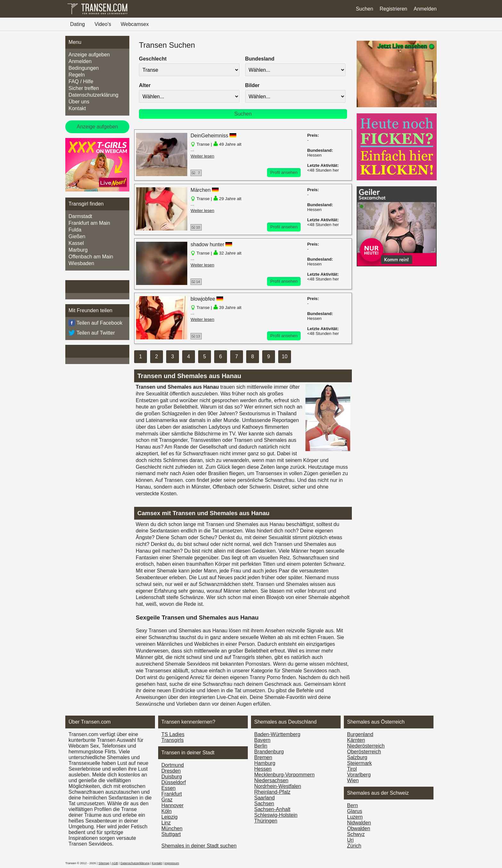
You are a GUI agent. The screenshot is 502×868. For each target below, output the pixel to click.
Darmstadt (80, 216)
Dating (77, 24)
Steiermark (359, 763)
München (172, 828)
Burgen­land (360, 734)
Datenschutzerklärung (93, 95)
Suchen (364, 9)
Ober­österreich (364, 752)
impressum (172, 863)
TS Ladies (173, 734)
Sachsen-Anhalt (272, 809)
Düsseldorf (174, 782)
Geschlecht (153, 59)
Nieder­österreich (366, 746)
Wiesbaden (81, 263)
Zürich (354, 846)
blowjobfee (203, 299)
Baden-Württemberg (277, 734)
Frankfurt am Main (89, 223)
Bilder (252, 85)
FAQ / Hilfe (81, 81)
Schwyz (356, 834)
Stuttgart (171, 834)
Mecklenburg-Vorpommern (284, 775)
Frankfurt (172, 794)
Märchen (200, 190)
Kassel (76, 243)
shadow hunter (207, 244)
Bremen (263, 757)
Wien (353, 780)
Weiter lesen (202, 156)
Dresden (171, 771)
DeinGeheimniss (209, 136)
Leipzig (170, 817)
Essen (168, 788)
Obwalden (359, 828)
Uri (350, 840)
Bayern (262, 740)
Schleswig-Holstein (276, 815)
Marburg (78, 250)
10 (285, 357)
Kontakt (77, 108)
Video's (103, 24)
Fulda (75, 230)
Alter (145, 85)
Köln (166, 811)
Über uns (79, 102)
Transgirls (173, 740)
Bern (352, 805)
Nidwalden (359, 823)
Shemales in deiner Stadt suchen (199, 846)
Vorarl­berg (359, 775)
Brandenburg (269, 752)
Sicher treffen (84, 88)
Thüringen (266, 821)
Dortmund (173, 765)
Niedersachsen (271, 780)
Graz (167, 800)
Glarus (355, 811)
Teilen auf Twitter (92, 333)
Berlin (261, 746)
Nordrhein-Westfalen (278, 786)
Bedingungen (84, 68)
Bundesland (260, 59)
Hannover (172, 805)
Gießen (77, 236)
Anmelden (425, 9)
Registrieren (393, 9)
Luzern (355, 817)
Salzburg (357, 757)
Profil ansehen (284, 172)
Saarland (264, 798)
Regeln (77, 75)
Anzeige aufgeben (89, 55)
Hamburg (265, 763)
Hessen (263, 769)
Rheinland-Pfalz (272, 792)
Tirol (352, 769)
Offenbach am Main (91, 257)
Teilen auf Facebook (95, 323)
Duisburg (172, 777)
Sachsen (264, 803)
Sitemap (104, 863)
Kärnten (356, 740)
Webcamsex (135, 24)
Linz (166, 823)
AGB (115, 863)
